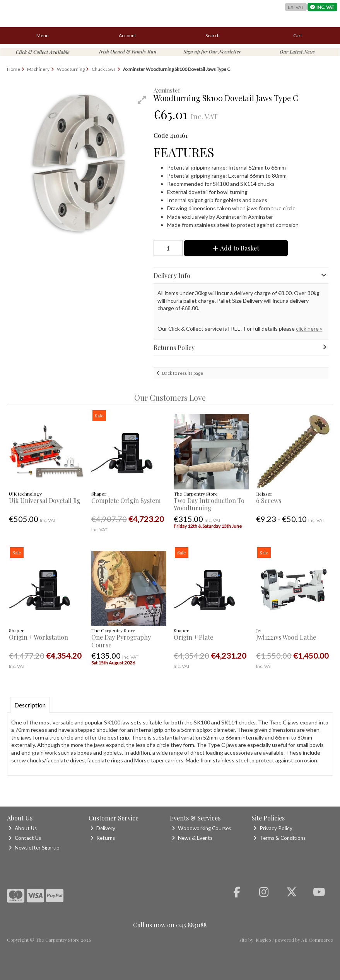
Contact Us (25, 838)
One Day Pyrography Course (121, 641)
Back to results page (183, 373)
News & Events (192, 838)
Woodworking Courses (201, 828)
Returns (103, 838)
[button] (142, 100)
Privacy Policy (273, 828)
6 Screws (269, 500)
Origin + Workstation (38, 637)
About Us (23, 828)
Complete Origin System (126, 500)
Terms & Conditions (279, 838)
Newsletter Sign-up (34, 848)
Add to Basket (236, 248)
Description (30, 705)
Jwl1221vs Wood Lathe (286, 637)
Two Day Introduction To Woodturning (209, 504)
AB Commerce (317, 940)
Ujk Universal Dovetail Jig (45, 500)
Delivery (103, 828)
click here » (309, 329)
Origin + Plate (193, 637)
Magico (263, 940)
